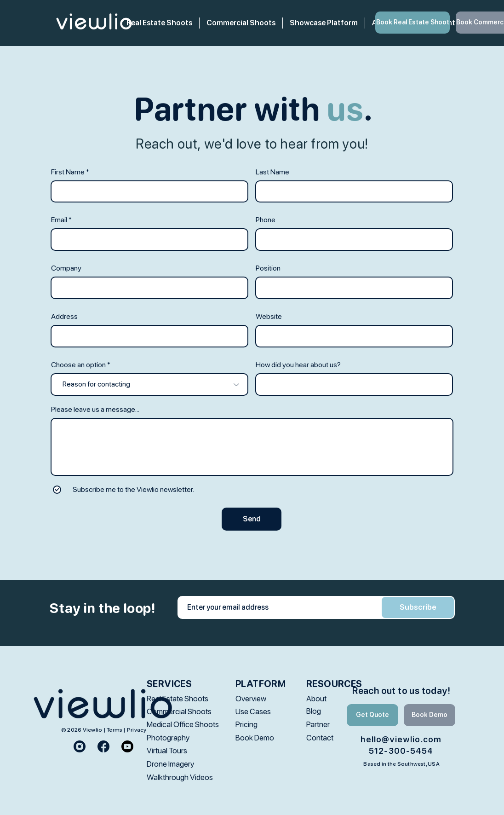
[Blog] (336, 711)
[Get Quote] (372, 715)
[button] (241, 23)
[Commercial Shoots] (179, 712)
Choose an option (78, 365)
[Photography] (174, 738)
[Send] (252, 519)
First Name (68, 172)
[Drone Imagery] (174, 764)
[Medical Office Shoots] (183, 725)
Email (59, 220)
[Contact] (336, 738)
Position (268, 268)
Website (269, 317)
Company (66, 268)
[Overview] (263, 699)
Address (64, 317)
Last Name (272, 172)
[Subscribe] (418, 607)
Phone (266, 220)
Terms (115, 730)
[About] (336, 699)
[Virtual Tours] (174, 751)
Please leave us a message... (95, 410)
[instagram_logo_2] (80, 746)
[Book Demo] (263, 738)
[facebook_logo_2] (103, 746)
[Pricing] (263, 725)
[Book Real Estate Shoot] (412, 23)
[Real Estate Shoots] (178, 699)
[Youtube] (127, 746)
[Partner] (336, 725)
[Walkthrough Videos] (180, 777)
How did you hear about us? (298, 365)
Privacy (137, 730)
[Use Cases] (263, 712)
